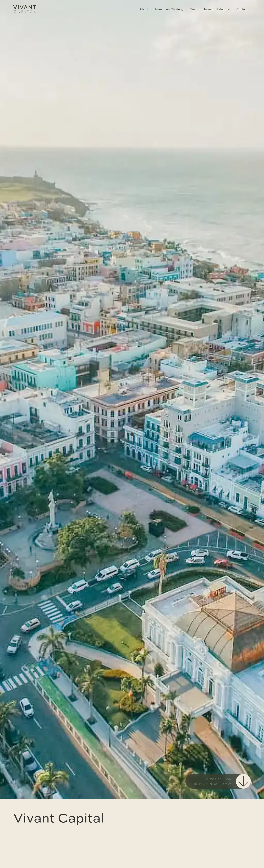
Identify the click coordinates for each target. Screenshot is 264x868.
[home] (25, 9)
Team (194, 9)
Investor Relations (217, 9)
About (144, 9)
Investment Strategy (169, 9)
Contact (242, 9)
